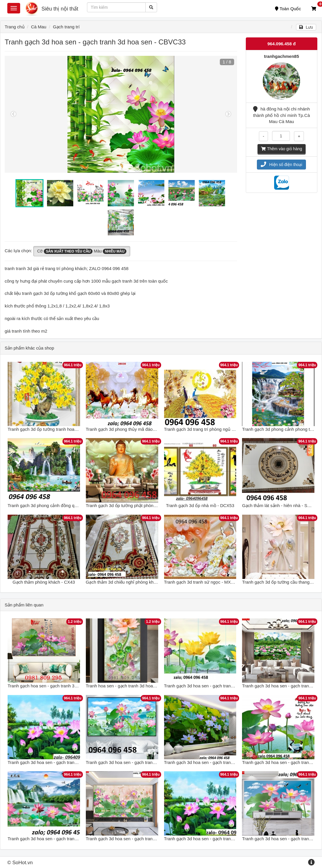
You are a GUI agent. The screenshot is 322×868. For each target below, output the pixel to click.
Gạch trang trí (66, 27)
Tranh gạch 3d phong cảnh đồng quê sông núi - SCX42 (61, 505)
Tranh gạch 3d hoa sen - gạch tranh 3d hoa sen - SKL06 (62, 762)
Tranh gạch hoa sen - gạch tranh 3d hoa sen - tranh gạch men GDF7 (74, 686)
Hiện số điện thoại (281, 165)
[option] (121, 114)
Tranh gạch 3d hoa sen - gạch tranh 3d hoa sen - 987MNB (221, 839)
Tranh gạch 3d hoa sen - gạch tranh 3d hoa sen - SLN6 (218, 762)
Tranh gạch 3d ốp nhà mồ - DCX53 (200, 505)
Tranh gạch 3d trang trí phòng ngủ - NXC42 (206, 429)
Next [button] (228, 114)
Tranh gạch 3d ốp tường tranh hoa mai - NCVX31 (56, 429)
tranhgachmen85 (281, 56)
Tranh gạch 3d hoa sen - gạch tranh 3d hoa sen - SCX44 (141, 839)
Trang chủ (15, 27)
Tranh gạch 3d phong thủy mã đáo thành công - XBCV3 (140, 429)
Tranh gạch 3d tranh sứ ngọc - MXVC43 (203, 582)
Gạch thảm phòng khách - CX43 (44, 582)
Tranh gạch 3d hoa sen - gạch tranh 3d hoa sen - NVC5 (218, 686)
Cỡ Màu (82, 251)
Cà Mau (39, 27)
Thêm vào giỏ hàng (282, 149)
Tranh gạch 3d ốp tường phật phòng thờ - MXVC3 (134, 505)
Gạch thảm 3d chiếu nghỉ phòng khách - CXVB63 (134, 582)
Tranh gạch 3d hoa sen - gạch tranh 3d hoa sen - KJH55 (62, 839)
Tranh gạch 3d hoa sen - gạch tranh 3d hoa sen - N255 (139, 762)
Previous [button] (13, 114)
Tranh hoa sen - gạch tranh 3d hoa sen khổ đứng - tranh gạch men (151, 686)
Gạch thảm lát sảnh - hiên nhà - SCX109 (281, 505)
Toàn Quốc (288, 9)
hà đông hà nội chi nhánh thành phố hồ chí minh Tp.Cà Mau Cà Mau (282, 115)
